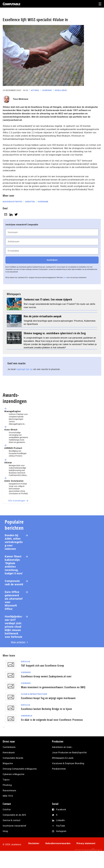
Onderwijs (27, 716)
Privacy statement (86, 843)
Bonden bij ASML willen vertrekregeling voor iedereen (14, 542)
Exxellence (61, 90)
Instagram (61, 831)
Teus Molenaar (21, 99)
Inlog (5, 831)
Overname (43, 202)
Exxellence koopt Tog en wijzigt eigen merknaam (48, 698)
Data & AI (26, 662)
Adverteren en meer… (62, 747)
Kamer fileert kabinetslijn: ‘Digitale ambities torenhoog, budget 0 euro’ (14, 565)
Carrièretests (9, 747)
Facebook (61, 809)
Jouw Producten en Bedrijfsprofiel (69, 753)
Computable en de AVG (14, 815)
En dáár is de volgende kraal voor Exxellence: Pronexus (52, 720)
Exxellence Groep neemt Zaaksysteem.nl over (46, 676)
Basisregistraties (13, 202)
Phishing (7, 785)
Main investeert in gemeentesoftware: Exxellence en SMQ (53, 687)
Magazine (8, 763)
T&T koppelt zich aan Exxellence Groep (43, 666)
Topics (6, 780)
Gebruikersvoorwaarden (58, 843)
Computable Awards (13, 758)
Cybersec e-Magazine (14, 774)
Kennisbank (9, 753)
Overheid (47, 90)
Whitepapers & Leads (63, 758)
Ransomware (9, 791)
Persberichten (59, 769)
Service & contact (12, 820)
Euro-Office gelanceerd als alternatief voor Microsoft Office (14, 600)
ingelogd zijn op (24, 369)
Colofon (7, 809)
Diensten (30, 202)
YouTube (61, 826)
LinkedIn (60, 820)
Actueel (35, 90)
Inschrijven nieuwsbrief (14, 826)
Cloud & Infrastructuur (34, 694)
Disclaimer (34, 843)
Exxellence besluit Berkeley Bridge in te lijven (47, 709)
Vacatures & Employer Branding (68, 763)
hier (65, 278)
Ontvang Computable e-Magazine (20, 769)
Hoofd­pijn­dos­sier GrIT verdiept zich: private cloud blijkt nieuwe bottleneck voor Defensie (14, 627)
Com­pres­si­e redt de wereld (14, 583)
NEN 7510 (8, 796)
